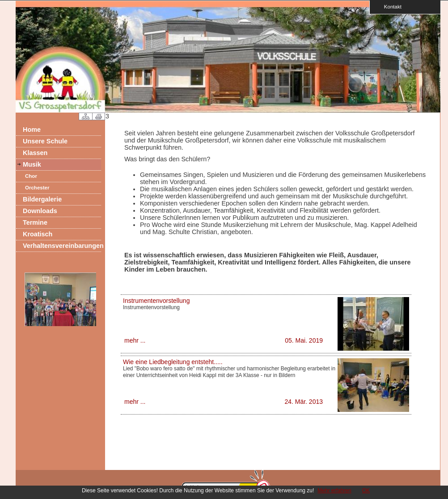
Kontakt (390, 6)
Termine (35, 222)
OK (366, 491)
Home (32, 130)
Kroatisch (38, 234)
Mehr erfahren (334, 491)
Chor (31, 176)
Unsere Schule (45, 141)
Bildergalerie (42, 199)
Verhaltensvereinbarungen (62, 246)
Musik (32, 164)
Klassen (35, 153)
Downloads (40, 211)
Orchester (37, 188)
